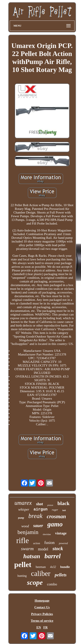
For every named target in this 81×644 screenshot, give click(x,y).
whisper (24, 509)
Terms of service (42, 621)
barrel (53, 556)
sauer (38, 526)
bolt (64, 510)
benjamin (28, 532)
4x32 (53, 567)
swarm (27, 549)
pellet (23, 565)
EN (39, 627)
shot (40, 504)
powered (63, 543)
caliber (41, 574)
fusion (49, 543)
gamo (55, 524)
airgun (40, 509)
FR (46, 627)
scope (35, 582)
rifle (22, 541)
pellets (61, 575)
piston (50, 505)
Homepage (42, 601)
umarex (23, 503)
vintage (61, 533)
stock (58, 549)
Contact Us (42, 607)
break (36, 516)
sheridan (47, 534)
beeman (41, 567)
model (43, 549)
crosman (56, 516)
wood (25, 526)
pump (21, 518)
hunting (22, 576)
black (64, 503)
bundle (65, 567)
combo (52, 584)
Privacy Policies (42, 614)
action (37, 543)
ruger (55, 510)
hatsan (32, 556)
